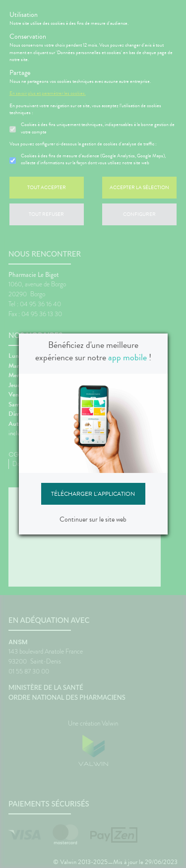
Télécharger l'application (93, 494)
